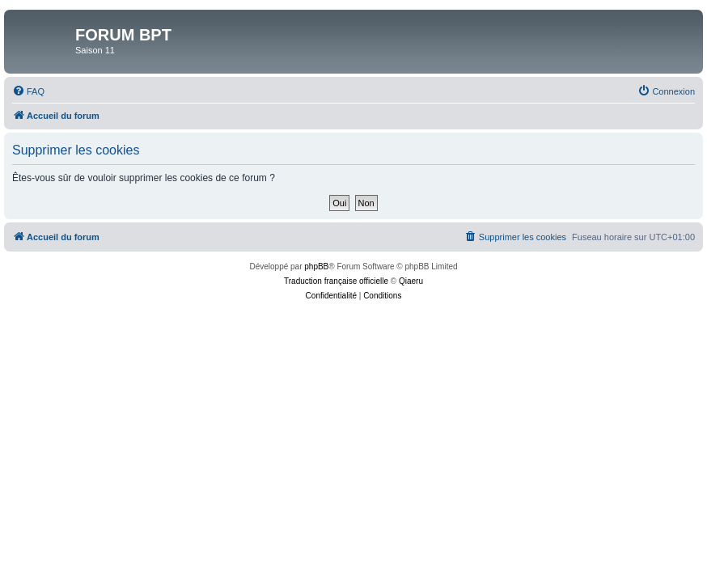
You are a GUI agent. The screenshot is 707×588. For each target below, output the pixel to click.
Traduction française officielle (336, 281)
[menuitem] (28, 91)
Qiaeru (411, 281)
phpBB (316, 267)
